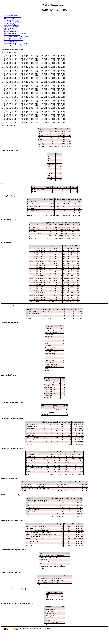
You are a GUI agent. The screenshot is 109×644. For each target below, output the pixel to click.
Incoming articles (9, 23)
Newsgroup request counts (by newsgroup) (17, 45)
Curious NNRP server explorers (14, 40)
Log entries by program (11, 15)
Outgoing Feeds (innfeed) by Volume (15, 33)
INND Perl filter (9, 28)
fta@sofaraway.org (48, 642)
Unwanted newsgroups (11, 27)
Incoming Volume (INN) (12, 22)
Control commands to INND (13, 17)
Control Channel (9, 19)
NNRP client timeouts (11, 41)
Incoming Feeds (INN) (11, 20)
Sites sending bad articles (12, 25)
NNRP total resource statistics (13, 38)
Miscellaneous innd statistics (13, 30)
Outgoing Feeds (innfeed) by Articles (15, 32)
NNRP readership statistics (12, 35)
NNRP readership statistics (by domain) (16, 37)
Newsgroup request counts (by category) (16, 43)
